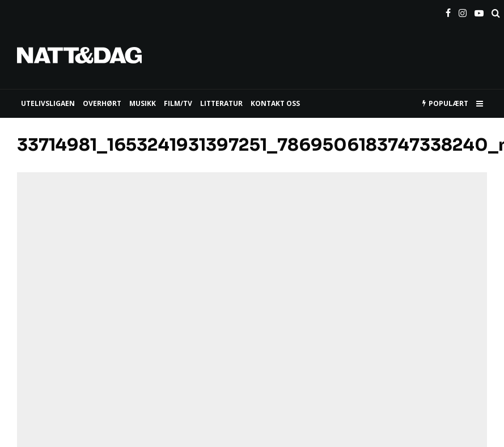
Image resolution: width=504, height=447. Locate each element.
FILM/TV (178, 103)
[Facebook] (448, 11)
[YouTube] (479, 11)
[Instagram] (463, 11)
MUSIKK (143, 103)
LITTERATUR (221, 103)
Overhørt (102, 103)
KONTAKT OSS (275, 103)
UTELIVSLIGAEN (48, 103)
